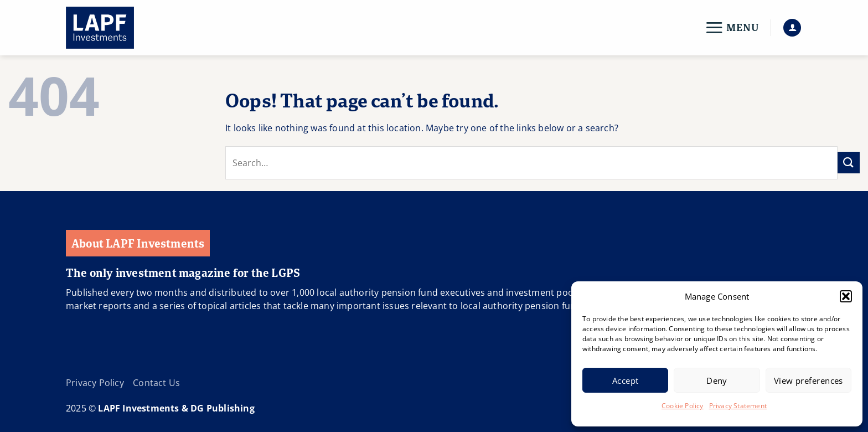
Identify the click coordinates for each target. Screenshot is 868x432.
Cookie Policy (683, 406)
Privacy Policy (95, 383)
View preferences (808, 380)
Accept (626, 380)
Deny (717, 380)
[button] (846, 296)
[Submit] (849, 163)
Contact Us (156, 383)
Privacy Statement (738, 406)
